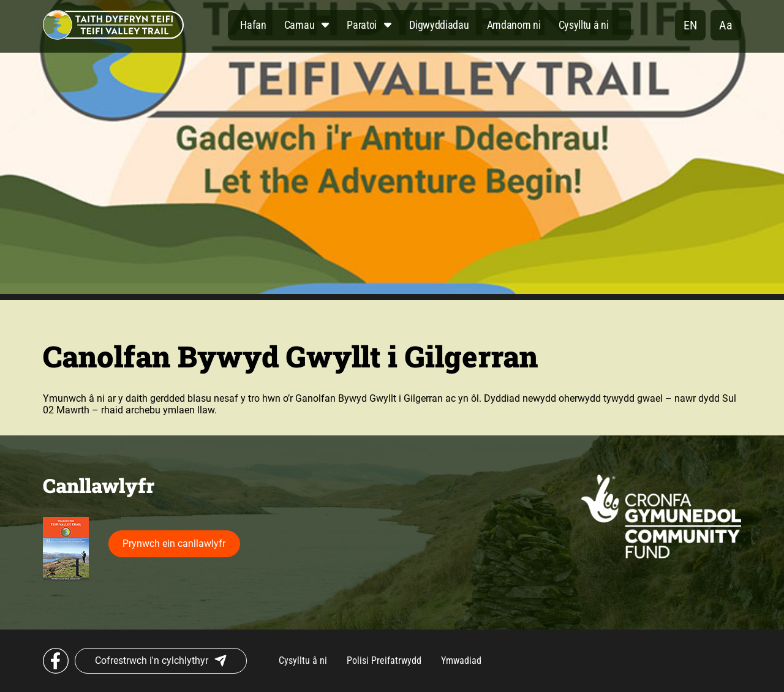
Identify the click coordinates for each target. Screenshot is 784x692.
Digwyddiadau (439, 25)
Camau (300, 25)
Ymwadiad (461, 660)
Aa (726, 25)
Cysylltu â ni (584, 25)
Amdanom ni (514, 25)
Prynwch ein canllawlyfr (174, 543)
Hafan (253, 25)
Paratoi (362, 25)
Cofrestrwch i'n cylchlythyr (161, 661)
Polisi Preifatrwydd (384, 660)
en (690, 25)
